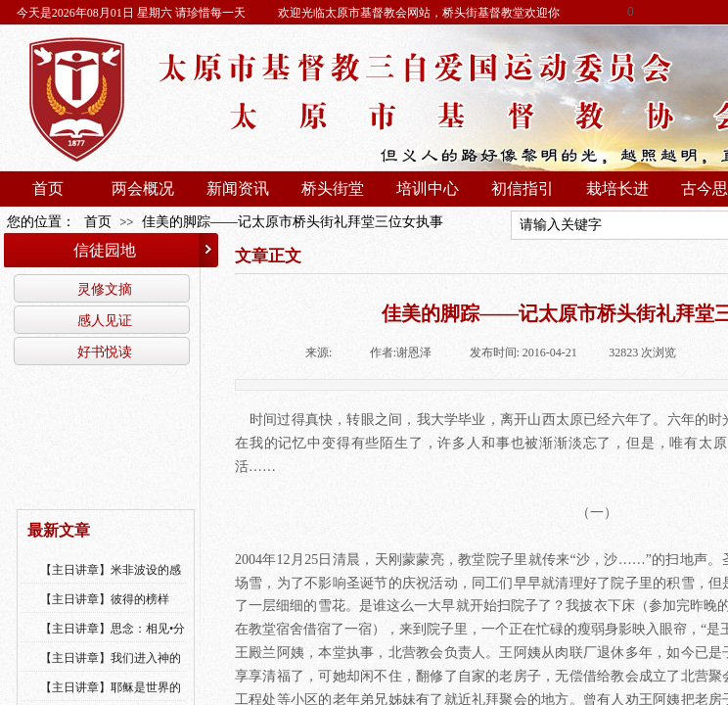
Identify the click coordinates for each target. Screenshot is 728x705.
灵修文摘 (105, 289)
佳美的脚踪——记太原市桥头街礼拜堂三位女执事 (293, 222)
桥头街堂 (333, 188)
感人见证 (105, 320)
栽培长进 (617, 188)
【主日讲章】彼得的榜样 (105, 599)
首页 (48, 188)
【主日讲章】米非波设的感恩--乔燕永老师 (111, 583)
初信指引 (523, 188)
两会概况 (143, 188)
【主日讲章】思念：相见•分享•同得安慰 (113, 641)
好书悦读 (105, 352)
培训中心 (428, 188)
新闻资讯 (238, 188)
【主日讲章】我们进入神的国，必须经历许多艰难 (111, 671)
